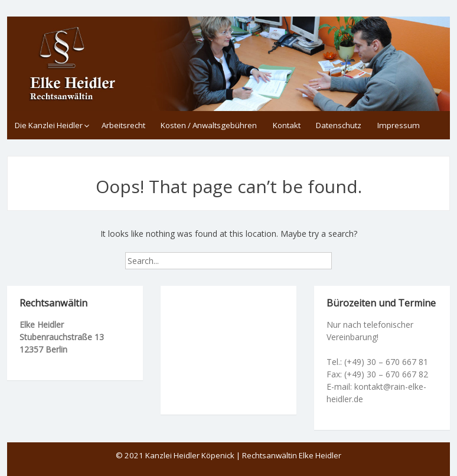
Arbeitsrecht (123, 125)
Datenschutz (339, 125)
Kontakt (287, 125)
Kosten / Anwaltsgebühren (209, 125)
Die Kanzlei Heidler (49, 125)
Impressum (399, 125)
